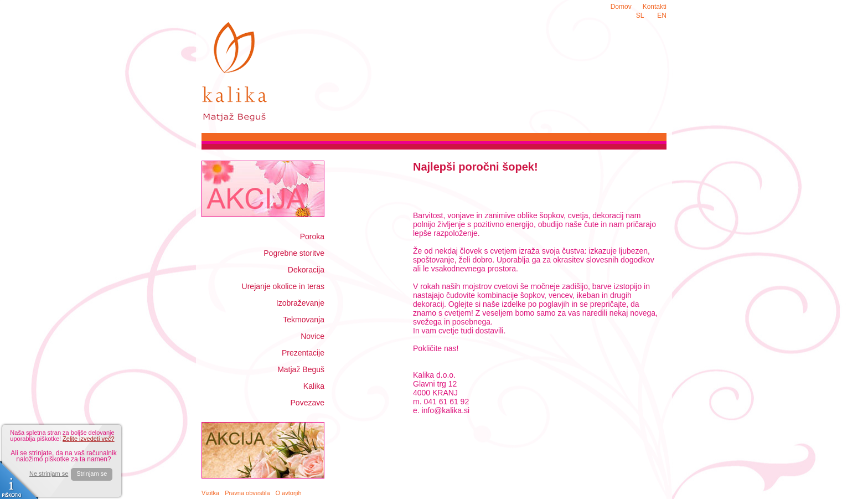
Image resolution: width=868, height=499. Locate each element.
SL (640, 16)
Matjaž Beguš (301, 369)
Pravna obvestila (247, 493)
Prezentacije (303, 353)
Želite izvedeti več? (89, 439)
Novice (312, 336)
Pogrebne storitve (294, 253)
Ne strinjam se (49, 474)
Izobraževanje (300, 303)
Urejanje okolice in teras (283, 286)
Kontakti (655, 7)
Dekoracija (306, 270)
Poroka (312, 236)
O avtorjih (289, 493)
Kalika (314, 386)
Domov (621, 7)
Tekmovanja (304, 320)
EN (662, 16)
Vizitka (210, 493)
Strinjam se (92, 474)
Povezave (308, 403)
